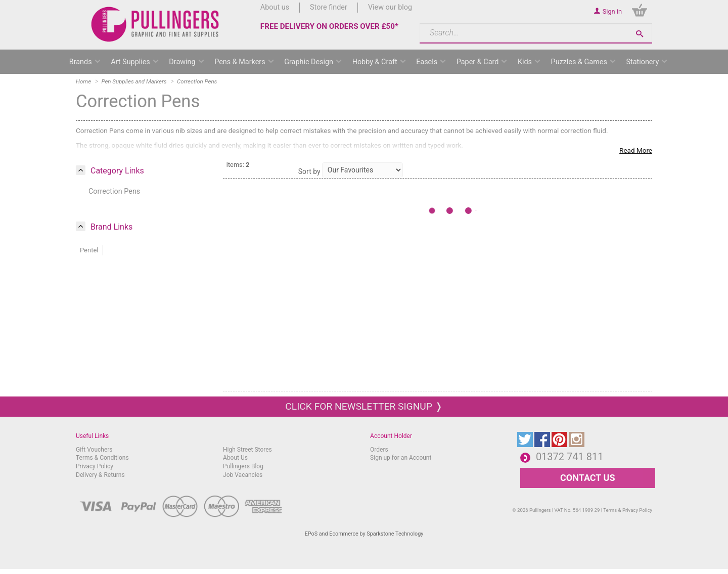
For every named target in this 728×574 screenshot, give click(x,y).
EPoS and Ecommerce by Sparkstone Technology (364, 534)
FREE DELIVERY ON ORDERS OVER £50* (329, 26)
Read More (636, 150)
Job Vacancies (243, 475)
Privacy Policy (95, 466)
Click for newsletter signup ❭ (364, 406)
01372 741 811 (570, 457)
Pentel (89, 250)
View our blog (390, 7)
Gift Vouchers (94, 450)
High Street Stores (247, 450)
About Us (235, 458)
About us (275, 7)
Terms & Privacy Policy (628, 510)
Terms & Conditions (102, 458)
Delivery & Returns (100, 475)
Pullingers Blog (243, 466)
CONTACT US (587, 478)
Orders (379, 450)
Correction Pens (114, 191)
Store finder (329, 7)
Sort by (309, 171)
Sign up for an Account (401, 458)
